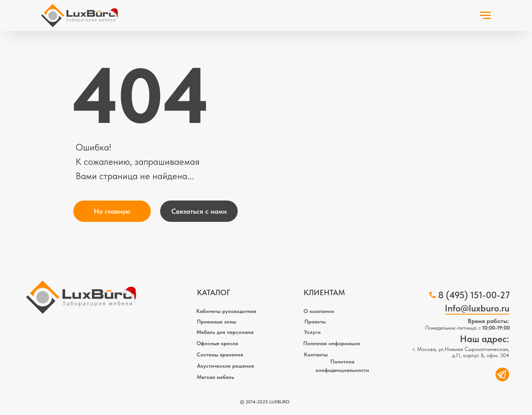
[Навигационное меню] (485, 16)
